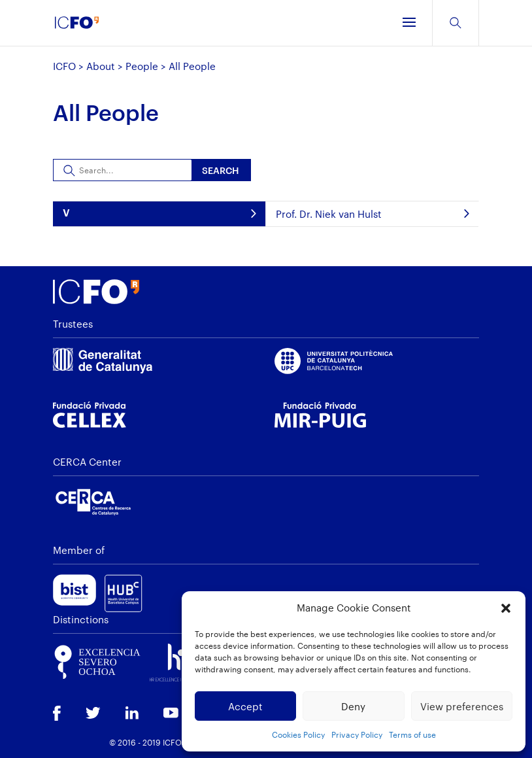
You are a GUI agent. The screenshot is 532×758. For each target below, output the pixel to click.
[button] (506, 608)
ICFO (64, 66)
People (142, 66)
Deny (353, 706)
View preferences (462, 706)
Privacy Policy (357, 734)
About (101, 66)
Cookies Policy (298, 734)
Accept (245, 706)
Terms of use (412, 734)
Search (221, 170)
